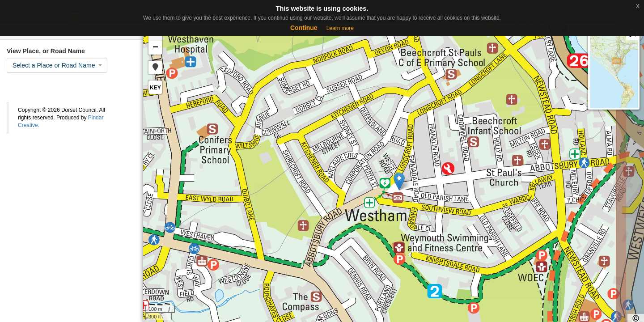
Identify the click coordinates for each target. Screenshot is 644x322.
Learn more (340, 28)
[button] (155, 68)
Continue (304, 28)
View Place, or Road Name (46, 51)
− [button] (155, 48)
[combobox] (57, 65)
